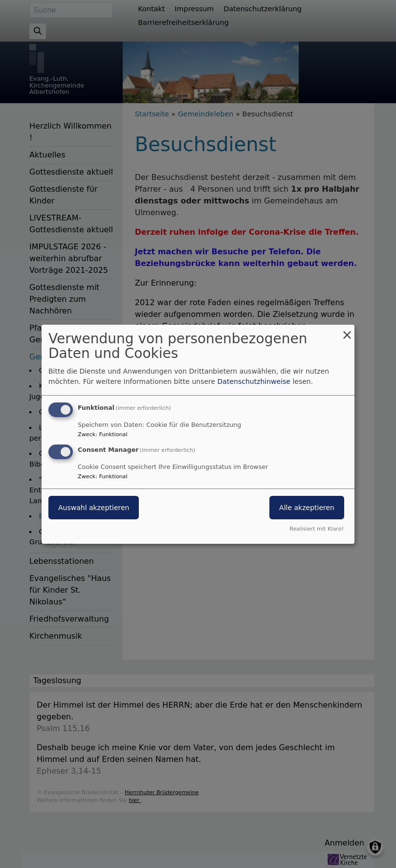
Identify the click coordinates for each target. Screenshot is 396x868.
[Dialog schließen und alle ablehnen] (347, 330)
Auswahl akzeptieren (94, 508)
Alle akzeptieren (307, 508)
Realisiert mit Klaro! (317, 529)
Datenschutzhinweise (254, 381)
